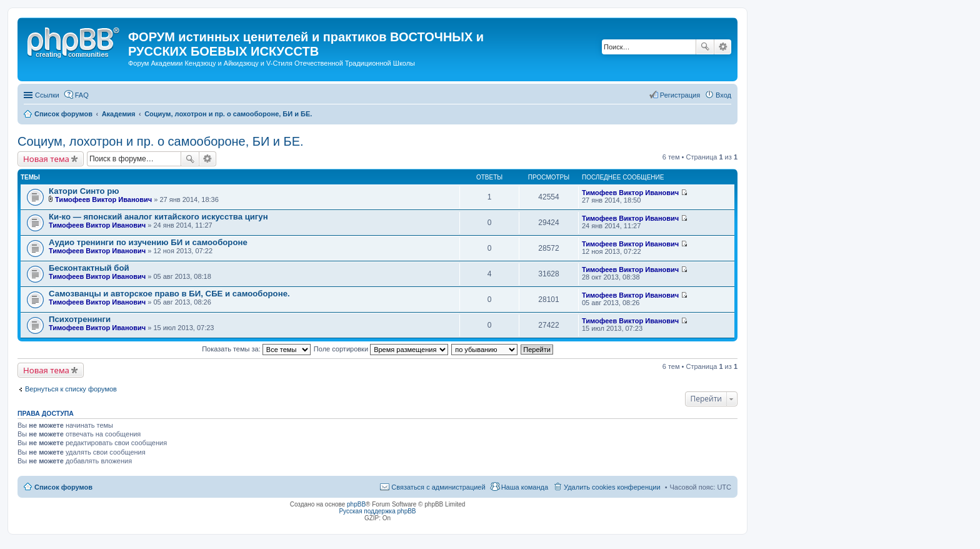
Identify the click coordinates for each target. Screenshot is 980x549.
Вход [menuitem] (723, 95)
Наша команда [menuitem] (525, 487)
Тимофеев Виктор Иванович (103, 199)
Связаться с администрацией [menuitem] (438, 487)
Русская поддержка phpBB (377, 511)
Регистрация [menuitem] (680, 95)
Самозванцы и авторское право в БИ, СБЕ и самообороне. (169, 294)
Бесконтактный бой (89, 268)
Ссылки (47, 95)
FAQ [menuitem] (82, 95)
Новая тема (46, 159)
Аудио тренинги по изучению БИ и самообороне (148, 242)
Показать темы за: (256, 349)
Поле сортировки (381, 349)
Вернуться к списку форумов (71, 389)
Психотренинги (80, 319)
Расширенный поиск (723, 47)
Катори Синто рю (84, 191)
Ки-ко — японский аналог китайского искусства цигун (158, 217)
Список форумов (63, 487)
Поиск (705, 47)
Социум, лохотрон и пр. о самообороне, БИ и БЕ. (161, 141)
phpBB (356, 504)
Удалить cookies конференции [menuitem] (612, 487)
